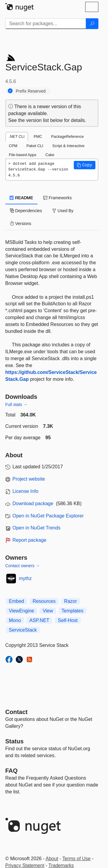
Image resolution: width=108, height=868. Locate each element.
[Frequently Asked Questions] (12, 771)
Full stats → (16, 404)
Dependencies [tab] (26, 211)
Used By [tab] (63, 211)
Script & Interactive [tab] (68, 146)
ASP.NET (39, 620)
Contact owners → (23, 566)
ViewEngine (22, 611)
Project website (29, 479)
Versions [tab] (21, 224)
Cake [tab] (50, 155)
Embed (17, 601)
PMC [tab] (38, 136)
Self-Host (68, 620)
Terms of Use (76, 859)
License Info (25, 491)
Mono (15, 620)
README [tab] (22, 198)
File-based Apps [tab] (23, 155)
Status (15, 741)
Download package (33, 504)
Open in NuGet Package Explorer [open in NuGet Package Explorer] (48, 516)
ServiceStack (23, 630)
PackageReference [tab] (67, 136)
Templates (72, 611)
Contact (16, 712)
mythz (25, 578)
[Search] (92, 24)
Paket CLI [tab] (35, 146)
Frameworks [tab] (57, 198)
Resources (44, 601)
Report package (30, 540)
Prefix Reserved (31, 91)
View (48, 611)
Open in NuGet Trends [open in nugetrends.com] (37, 528)
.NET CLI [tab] (17, 136)
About (52, 859)
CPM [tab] (13, 146)
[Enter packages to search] (46, 24)
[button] (85, 165)
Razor (71, 601)
